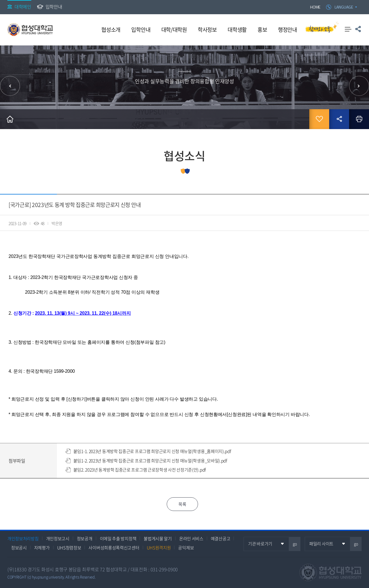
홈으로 (10, 119)
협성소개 (111, 30)
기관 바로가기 (260, 544)
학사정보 (207, 30)
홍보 (262, 30)
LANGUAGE (344, 7)
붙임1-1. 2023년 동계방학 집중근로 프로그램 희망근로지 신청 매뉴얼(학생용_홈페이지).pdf (152, 451)
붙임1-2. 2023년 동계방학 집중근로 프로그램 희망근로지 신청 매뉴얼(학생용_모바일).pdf (150, 461)
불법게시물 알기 (158, 539)
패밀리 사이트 (321, 544)
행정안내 (287, 30)
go (295, 544)
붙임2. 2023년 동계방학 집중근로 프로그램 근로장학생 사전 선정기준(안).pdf (140, 470)
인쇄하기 (359, 119)
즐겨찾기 (319, 119)
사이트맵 (348, 29)
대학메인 (23, 7)
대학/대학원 (174, 30)
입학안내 (54, 7)
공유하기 (358, 29)
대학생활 (237, 30)
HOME (315, 7)
